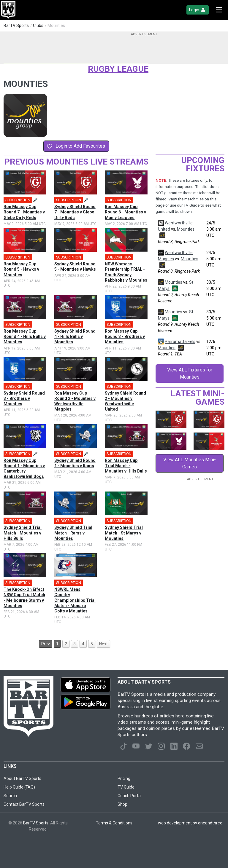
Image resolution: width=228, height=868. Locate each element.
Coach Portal (130, 796)
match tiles (194, 199)
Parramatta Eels (180, 342)
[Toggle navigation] (219, 10)
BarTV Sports (16, 25)
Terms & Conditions (114, 823)
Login (198, 10)
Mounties (186, 229)
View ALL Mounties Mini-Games (190, 463)
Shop (122, 804)
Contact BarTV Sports (24, 804)
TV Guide (191, 205)
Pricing (124, 778)
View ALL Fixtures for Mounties (190, 373)
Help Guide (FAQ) (19, 787)
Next (103, 644)
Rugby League (118, 69)
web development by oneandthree (190, 823)
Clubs (38, 25)
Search (10, 796)
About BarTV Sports (22, 778)
